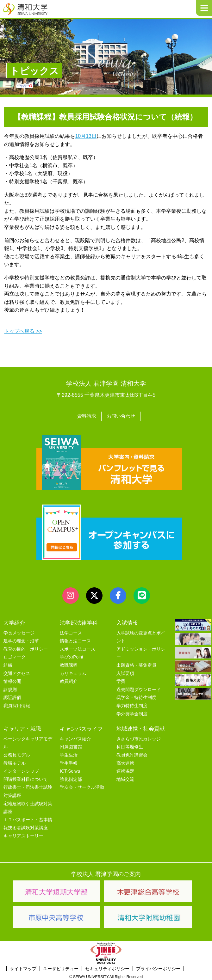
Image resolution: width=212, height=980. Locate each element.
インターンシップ (21, 770)
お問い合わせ (122, 416)
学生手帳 (69, 762)
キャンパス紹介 (75, 738)
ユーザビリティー (61, 968)
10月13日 (86, 136)
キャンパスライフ (81, 727)
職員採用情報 (17, 704)
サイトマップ (23, 968)
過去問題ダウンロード (139, 688)
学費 (121, 680)
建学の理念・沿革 (21, 640)
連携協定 (125, 770)
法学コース (71, 632)
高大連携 (125, 762)
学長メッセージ (19, 632)
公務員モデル (17, 754)
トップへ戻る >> (23, 331)
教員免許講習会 (132, 754)
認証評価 (12, 697)
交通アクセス (17, 672)
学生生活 (69, 754)
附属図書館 (71, 746)
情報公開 (12, 680)
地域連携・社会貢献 (141, 727)
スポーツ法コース (78, 648)
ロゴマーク (15, 656)
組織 (8, 664)
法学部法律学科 (79, 622)
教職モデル (15, 762)
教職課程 (69, 664)
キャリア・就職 (22, 727)
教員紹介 (69, 680)
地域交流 (125, 778)
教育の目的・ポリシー (26, 648)
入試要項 (125, 672)
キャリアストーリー (23, 835)
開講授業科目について (26, 778)
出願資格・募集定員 (136, 664)
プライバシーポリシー (158, 968)
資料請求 (86, 416)
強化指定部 (71, 778)
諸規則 (10, 688)
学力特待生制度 (132, 704)
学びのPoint (71, 656)
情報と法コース (75, 640)
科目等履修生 (130, 746)
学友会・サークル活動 (82, 786)
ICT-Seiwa (70, 770)
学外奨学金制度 (132, 713)
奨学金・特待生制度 (136, 697)
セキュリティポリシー (107, 968)
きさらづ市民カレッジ (139, 738)
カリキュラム (73, 672)
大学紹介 (14, 622)
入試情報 (127, 622)
